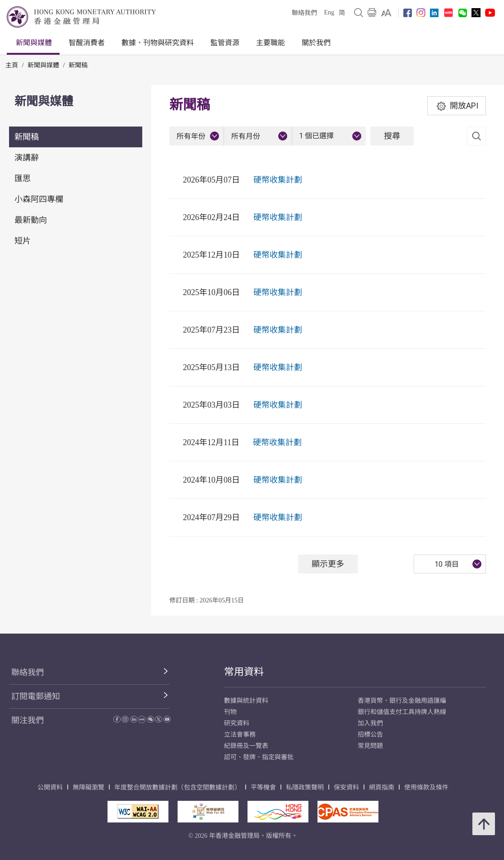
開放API (457, 106)
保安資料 (346, 787)
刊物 (230, 712)
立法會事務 (240, 735)
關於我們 (316, 43)
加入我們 (370, 723)
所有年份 (191, 136)
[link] (386, 13)
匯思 (23, 179)
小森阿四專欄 (39, 199)
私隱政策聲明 (305, 787)
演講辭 (27, 158)
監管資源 (225, 43)
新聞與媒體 (34, 43)
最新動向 (31, 220)
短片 (23, 241)
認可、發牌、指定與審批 (259, 757)
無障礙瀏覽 (89, 787)
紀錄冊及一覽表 (246, 746)
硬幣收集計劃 (278, 180)
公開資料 (50, 787)
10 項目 (447, 564)
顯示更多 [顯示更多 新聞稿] (328, 564)
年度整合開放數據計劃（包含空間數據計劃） (177, 787)
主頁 (12, 65)
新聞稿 (78, 65)
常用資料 (244, 672)
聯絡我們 (304, 13)
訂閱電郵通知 (36, 696)
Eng (329, 12)
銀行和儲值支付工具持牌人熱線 (402, 712)
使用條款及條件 (426, 787)
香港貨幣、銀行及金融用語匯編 (402, 701)
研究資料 (237, 723)
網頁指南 (382, 787)
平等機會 (263, 787)
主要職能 (271, 43)
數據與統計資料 (246, 701)
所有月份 (246, 136)
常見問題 (370, 746)
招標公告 (370, 735)
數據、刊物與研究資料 (158, 43)
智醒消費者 (87, 43)
